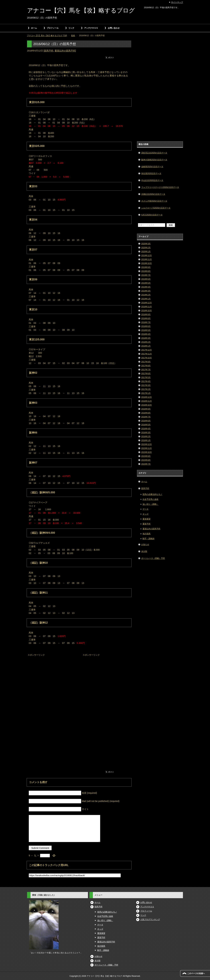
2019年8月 (146, 271)
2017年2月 (146, 389)
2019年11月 (147, 259)
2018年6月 (146, 326)
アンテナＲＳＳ (91, 28)
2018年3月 (146, 338)
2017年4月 (146, 381)
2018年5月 (146, 330)
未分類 (144, 551)
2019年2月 (146, 295)
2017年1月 (146, 393)
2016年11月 (147, 401)
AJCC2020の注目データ (152, 215)
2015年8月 (146, 460)
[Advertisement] (52, 678)
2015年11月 (147, 448)
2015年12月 (147, 444)
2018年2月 (146, 342)
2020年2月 (146, 248)
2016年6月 (146, 421)
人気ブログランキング (150, 919)
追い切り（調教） (150, 504)
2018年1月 (146, 346)
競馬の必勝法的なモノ (152, 494)
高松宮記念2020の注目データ (154, 153)
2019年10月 (147, 263)
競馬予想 (49, 51)
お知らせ (145, 545)
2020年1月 (146, 252)
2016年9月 (146, 409)
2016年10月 (147, 405)
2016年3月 (146, 433)
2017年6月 (146, 374)
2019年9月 (146, 267)
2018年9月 (146, 314)
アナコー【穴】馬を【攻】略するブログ (81, 10)
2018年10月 (147, 311)
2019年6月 (146, 279)
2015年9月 (146, 456)
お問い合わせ (114, 28)
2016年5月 (146, 425)
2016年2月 (146, 436)
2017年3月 (146, 385)
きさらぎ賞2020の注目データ (154, 201)
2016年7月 (146, 417)
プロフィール (53, 28)
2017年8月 (146, 366)
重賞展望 (147, 519)
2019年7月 (146, 275)
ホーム (34, 28)
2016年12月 (147, 397)
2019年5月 (146, 283)
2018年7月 (146, 322)
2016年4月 (146, 429)
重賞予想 (147, 524)
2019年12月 (147, 255)
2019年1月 (146, 299)
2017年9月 (146, 362)
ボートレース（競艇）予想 (153, 558)
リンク (71, 28)
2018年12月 (147, 303)
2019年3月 (146, 291)
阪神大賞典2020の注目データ (154, 160)
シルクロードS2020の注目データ (156, 208)
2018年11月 (147, 307)
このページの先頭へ (196, 973)
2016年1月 (146, 440)
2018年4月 (146, 334)
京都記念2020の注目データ (153, 194)
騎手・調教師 (148, 539)
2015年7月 (146, 464)
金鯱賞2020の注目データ (152, 167)
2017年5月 (146, 377)
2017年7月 (146, 370)
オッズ (146, 514)
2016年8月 (146, 413)
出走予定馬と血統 (150, 499)
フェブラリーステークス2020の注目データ (160, 187)
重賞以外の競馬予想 (65, 51)
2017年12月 (147, 350)
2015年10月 (147, 452)
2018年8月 (146, 318)
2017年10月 (147, 358)
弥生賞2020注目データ (151, 173)
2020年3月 (146, 244)
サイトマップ (177, 2)
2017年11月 (147, 354)
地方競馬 (147, 534)
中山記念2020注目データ (152, 180)
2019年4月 (146, 287)
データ (146, 509)
